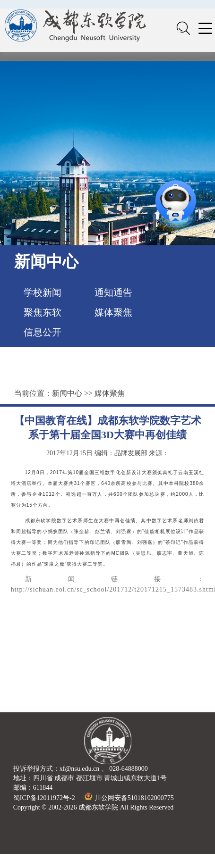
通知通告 (113, 292)
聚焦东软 (43, 312)
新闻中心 (67, 393)
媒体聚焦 (113, 312)
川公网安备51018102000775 (129, 798)
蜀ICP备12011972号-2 (44, 798)
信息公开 (43, 332)
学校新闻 (43, 292)
